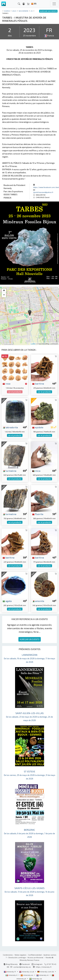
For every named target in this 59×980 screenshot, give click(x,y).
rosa (6, 383)
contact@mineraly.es (22, 967)
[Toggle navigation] (54, 4)
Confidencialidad (35, 955)
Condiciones (8, 955)
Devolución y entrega (17, 957)
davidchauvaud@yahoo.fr (43, 192)
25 (32, 11)
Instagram (37, 964)
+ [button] (4, 291)
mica (36, 471)
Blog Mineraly (11, 964)
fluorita (38, 514)
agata (7, 601)
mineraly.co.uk (27, 972)
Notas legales (20, 955)
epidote (38, 427)
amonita (38, 601)
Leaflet (33, 344)
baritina (38, 383)
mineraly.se (36, 979)
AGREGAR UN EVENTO (30, 639)
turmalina (9, 471)
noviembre (24, 11)
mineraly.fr (10, 972)
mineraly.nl (43, 975)
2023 (14, 11)
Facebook (25, 964)
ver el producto (15, 392)
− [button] (4, 295)
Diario (7, 11)
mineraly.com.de (46, 972)
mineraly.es (27, 975)
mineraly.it (12, 975)
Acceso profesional (36, 957)
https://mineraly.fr (44, 967)
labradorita (10, 427)
